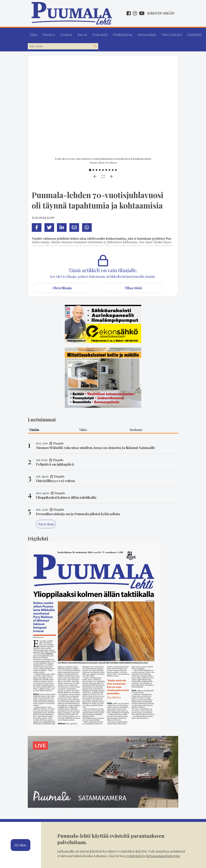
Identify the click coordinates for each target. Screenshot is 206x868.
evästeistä (134, 856)
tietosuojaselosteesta (163, 856)
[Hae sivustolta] (95, 45)
